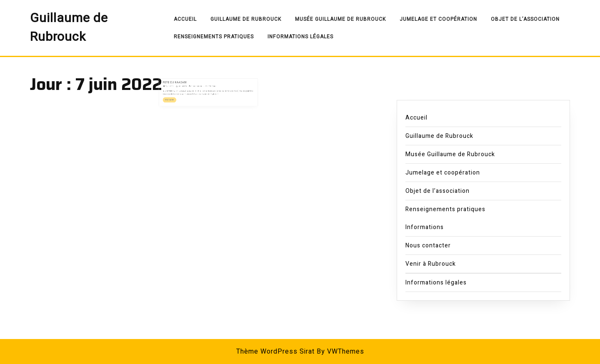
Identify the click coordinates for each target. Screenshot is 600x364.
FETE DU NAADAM (183, 83)
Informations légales (300, 37)
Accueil (185, 19)
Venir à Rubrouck (431, 264)
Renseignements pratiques (214, 37)
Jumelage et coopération (438, 19)
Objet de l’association (525, 19)
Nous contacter (428, 246)
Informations (425, 227)
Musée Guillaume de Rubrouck (340, 19)
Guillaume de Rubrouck (69, 28)
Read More (180, 96)
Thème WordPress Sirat (275, 352)
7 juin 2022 (180, 85)
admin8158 (189, 85)
